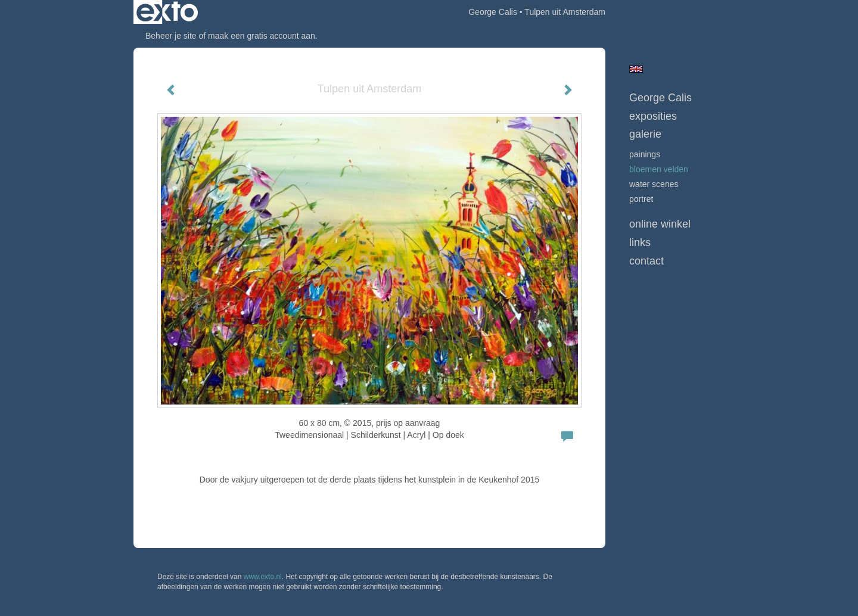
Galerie (645, 134)
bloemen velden (659, 169)
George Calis (493, 12)
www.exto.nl (263, 577)
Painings (645, 154)
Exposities (653, 116)
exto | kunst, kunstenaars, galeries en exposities (167, 12)
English (636, 69)
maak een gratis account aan (262, 36)
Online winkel (660, 224)
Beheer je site (171, 36)
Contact (646, 261)
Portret (641, 199)
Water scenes (654, 184)
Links (640, 242)
